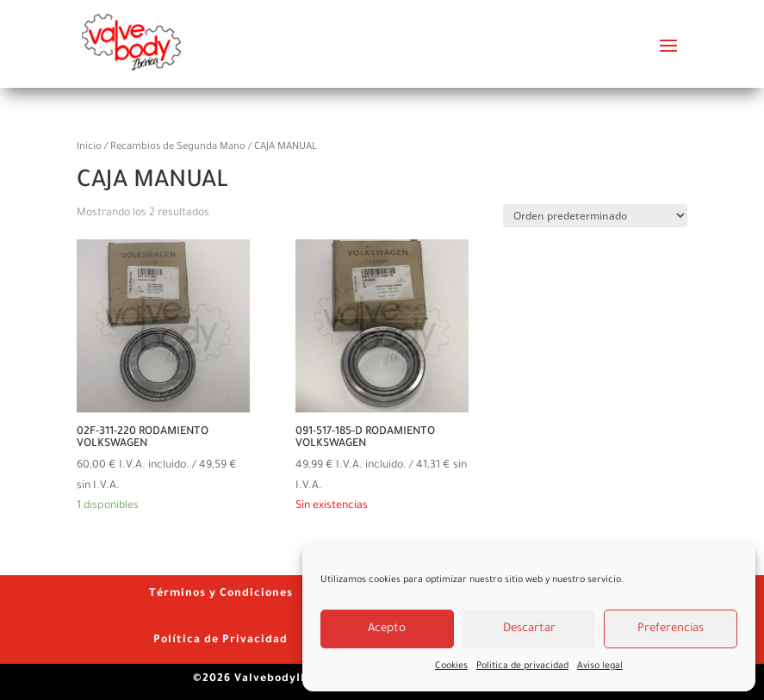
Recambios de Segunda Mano (178, 148)
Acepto (387, 629)
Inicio (89, 148)
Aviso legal (600, 666)
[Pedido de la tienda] (595, 216)
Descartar (529, 629)
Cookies (451, 666)
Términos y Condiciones (221, 594)
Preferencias (671, 629)
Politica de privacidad (522, 666)
